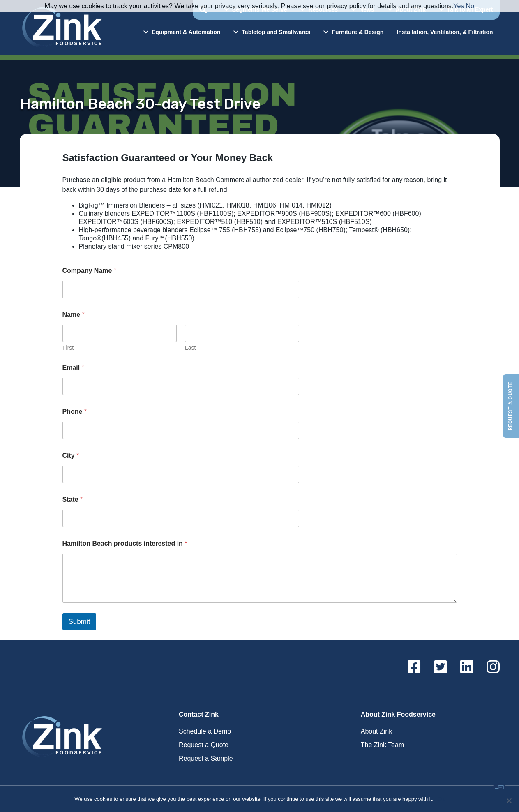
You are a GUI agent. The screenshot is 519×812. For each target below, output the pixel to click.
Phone (75, 412)
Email (73, 368)
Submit (80, 622)
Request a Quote (510, 406)
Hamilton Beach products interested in (125, 543)
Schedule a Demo (205, 731)
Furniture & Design (353, 32)
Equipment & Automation (182, 32)
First (68, 348)
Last (190, 348)
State (73, 499)
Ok (441, 799)
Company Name (90, 271)
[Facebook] (414, 667)
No (470, 6)
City (71, 456)
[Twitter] (441, 667)
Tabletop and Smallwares (272, 32)
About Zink (376, 731)
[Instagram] (493, 667)
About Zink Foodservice (398, 714)
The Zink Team (383, 745)
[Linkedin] (467, 667)
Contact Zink (199, 714)
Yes (459, 6)
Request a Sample (206, 758)
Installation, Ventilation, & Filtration (445, 32)
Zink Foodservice (61, 28)
